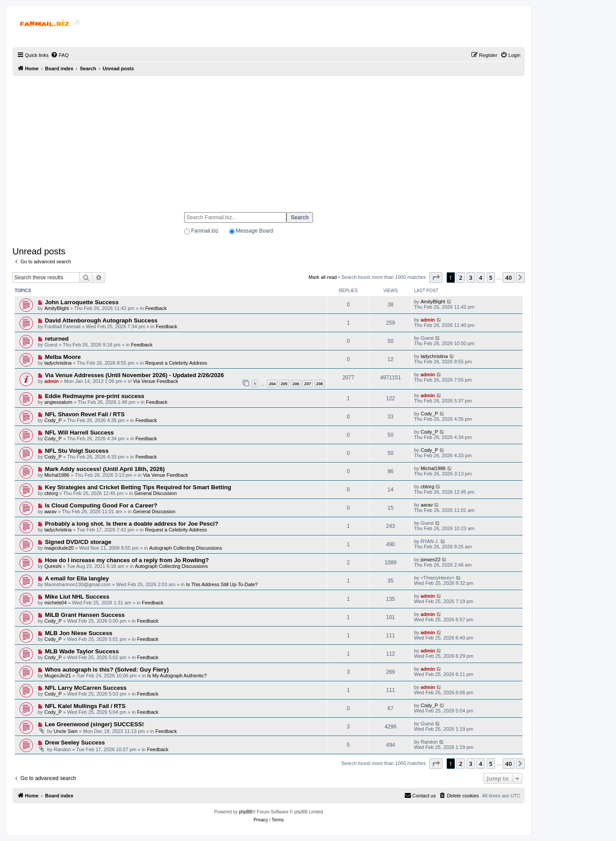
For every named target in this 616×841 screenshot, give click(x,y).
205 (284, 384)
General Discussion (155, 493)
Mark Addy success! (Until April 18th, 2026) (105, 469)
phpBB (246, 812)
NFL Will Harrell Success (79, 433)
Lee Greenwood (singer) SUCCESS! (95, 724)
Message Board (254, 231)
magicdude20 (59, 548)
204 (272, 384)
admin (428, 320)
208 (320, 384)
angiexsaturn (58, 402)
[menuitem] (60, 55)
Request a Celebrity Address (176, 363)
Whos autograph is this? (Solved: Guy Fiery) (107, 670)
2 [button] (461, 278)
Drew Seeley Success (75, 742)
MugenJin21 (58, 676)
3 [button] (471, 278)
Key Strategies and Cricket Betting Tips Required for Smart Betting (138, 487)
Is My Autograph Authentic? (177, 676)
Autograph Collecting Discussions (186, 548)
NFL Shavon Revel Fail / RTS (85, 414)
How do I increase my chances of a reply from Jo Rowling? (127, 560)
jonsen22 (431, 559)
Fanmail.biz (205, 231)
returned (57, 339)
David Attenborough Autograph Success (101, 320)
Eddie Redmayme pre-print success (95, 396)
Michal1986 (57, 475)
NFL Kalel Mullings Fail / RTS (85, 706)
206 (296, 384)
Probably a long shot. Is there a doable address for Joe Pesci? (132, 524)
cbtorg (51, 493)
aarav (51, 511)
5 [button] (491, 278)
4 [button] (481, 278)
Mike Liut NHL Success (77, 597)
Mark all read (323, 277)
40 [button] (509, 278)
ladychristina (58, 363)
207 (308, 384)
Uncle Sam (66, 731)
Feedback (156, 308)
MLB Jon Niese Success (79, 633)
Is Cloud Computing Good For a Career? (101, 505)
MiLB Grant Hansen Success (85, 615)
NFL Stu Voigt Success (77, 451)
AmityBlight (57, 308)
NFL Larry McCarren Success (86, 688)
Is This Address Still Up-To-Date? (222, 584)
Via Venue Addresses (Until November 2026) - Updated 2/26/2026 (134, 375)
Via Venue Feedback (155, 381)
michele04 (56, 603)
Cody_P (53, 420)
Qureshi (53, 566)
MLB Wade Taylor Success (82, 651)
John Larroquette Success (82, 302)
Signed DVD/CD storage (78, 542)
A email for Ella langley (77, 578)
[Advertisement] (269, 140)
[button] (436, 278)
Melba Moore (63, 357)
